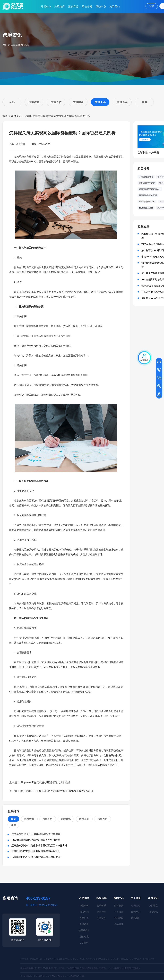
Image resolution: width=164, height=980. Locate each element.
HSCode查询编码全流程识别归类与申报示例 (36, 840)
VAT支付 (84, 943)
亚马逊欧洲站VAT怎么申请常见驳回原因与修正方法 (39, 845)
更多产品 (73, 6)
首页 (5, 116)
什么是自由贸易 (146, 208)
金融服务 (119, 924)
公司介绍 (136, 906)
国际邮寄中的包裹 (147, 183)
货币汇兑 (84, 918)
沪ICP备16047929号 (76, 976)
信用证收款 (84, 930)
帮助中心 (101, 6)
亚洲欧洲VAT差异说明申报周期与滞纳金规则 (36, 851)
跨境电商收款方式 (147, 202)
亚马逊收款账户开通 (148, 195)
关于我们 (115, 6)
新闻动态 (136, 912)
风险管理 (101, 912)
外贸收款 (119, 906)
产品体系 (84, 898)
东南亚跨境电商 (146, 177)
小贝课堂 (153, 906)
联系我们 (136, 918)
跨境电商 (60, 6)
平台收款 (119, 912)
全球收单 (84, 924)
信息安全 (101, 918)
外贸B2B (46, 6)
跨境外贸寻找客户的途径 (150, 189)
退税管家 (84, 937)
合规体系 (101, 906)
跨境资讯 (16, 116)
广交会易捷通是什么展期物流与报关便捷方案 (36, 834)
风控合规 (87, 6)
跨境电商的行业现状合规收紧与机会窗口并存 (36, 857)
